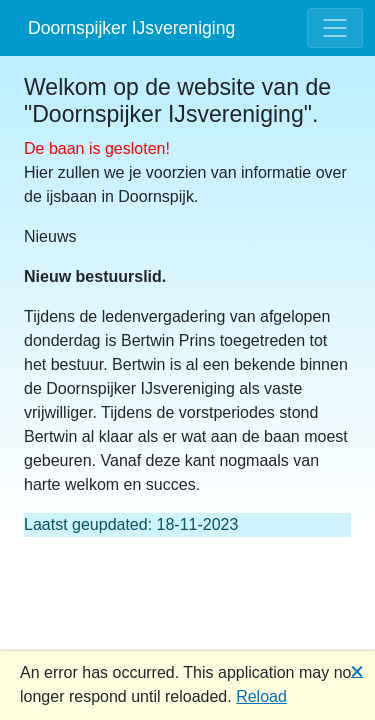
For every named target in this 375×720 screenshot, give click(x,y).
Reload (261, 696)
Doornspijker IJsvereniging (131, 28)
